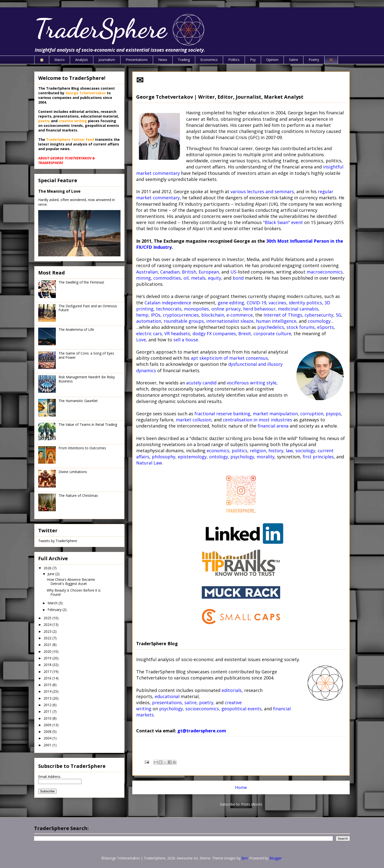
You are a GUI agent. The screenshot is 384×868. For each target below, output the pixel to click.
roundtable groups (184, 321)
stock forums (301, 327)
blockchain (213, 315)
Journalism (107, 60)
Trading (184, 60)
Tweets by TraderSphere (58, 541)
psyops (333, 414)
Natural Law (149, 463)
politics (240, 451)
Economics (209, 60)
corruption (312, 414)
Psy (253, 60)
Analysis (82, 60)
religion (258, 451)
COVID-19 (256, 303)
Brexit (245, 333)
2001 (48, 745)
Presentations (137, 60)
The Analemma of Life (76, 329)
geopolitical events (241, 709)
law (289, 451)
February (55, 610)
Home (241, 787)
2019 (48, 658)
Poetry (314, 60)
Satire (294, 60)
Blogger (276, 858)
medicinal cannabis (298, 309)
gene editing (231, 303)
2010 (48, 718)
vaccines (277, 303)
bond (238, 278)
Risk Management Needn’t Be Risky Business (87, 379)
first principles (318, 457)
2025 (48, 618)
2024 (48, 624)
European (209, 272)
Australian (147, 272)
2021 (48, 645)
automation (149, 321)
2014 (48, 691)
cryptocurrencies (181, 315)
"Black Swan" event (283, 222)
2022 (48, 638)
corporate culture (272, 333)
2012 (48, 705)
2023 (48, 631)
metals (198, 278)
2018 (48, 665)
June (51, 574)
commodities (167, 278)
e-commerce (240, 315)
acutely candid (201, 383)
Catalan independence (168, 303)
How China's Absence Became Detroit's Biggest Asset (71, 582)
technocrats (169, 309)
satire (191, 702)
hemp (142, 315)
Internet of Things (283, 315)
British (189, 272)
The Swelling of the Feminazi (81, 282)
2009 (48, 725)
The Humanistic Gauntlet (78, 401)
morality (266, 457)
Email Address (49, 777)
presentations (167, 702)
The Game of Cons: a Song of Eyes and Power (86, 355)
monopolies (196, 309)
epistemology (192, 457)
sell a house (186, 340)
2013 (48, 698)
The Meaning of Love (59, 191)
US (233, 272)
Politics (234, 60)
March (53, 603)
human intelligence (276, 321)
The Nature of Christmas (78, 495)
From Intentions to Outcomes (82, 448)
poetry (206, 702)
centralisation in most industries (258, 420)
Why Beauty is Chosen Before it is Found (74, 592)
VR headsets (177, 333)
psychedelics (271, 327)
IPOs (156, 315)
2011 (48, 711)
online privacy (226, 309)
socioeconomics (202, 709)
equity (215, 278)
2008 (48, 731)
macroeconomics (325, 272)
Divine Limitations (73, 472)
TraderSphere (100, 29)
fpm (245, 858)
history (276, 451)
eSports (325, 327)
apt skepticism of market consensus (229, 358)
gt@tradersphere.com (202, 731)
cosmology (319, 321)
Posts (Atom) (252, 804)
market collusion (194, 420)
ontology (219, 457)
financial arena (273, 426)
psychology (242, 457)
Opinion (272, 60)
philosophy (164, 457)
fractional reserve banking (222, 414)
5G (339, 315)
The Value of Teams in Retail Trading (88, 424)
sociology (305, 451)
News (163, 60)
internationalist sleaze (230, 321)
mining (144, 278)
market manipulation (275, 414)
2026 (48, 568)
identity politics (305, 303)
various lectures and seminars (262, 191)
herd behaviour (259, 309)
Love (141, 340)
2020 (48, 651)
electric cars (149, 333)
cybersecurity (319, 315)
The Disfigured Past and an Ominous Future (88, 308)
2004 (48, 738)
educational (167, 696)
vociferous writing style (252, 383)
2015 (48, 685)
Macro (60, 60)
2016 (48, 678)
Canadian (170, 272)
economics (218, 451)
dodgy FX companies (214, 333)
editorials (232, 690)
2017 (48, 672)
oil (186, 278)
